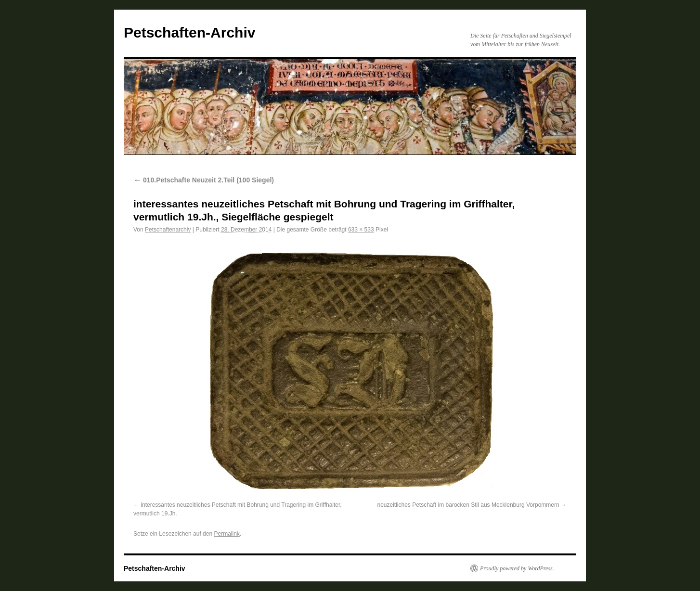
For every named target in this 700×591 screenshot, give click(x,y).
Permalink (227, 534)
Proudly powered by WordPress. (517, 568)
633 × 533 (361, 230)
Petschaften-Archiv (189, 32)
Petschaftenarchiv (168, 230)
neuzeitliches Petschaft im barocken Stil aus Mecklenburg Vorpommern (468, 505)
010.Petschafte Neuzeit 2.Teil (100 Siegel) (204, 180)
